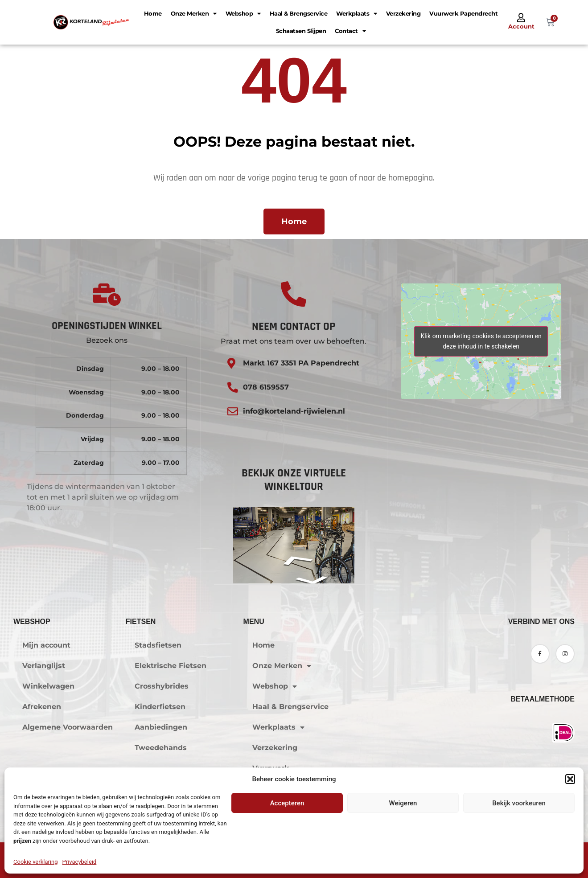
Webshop (243, 14)
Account (521, 26)
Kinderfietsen (160, 707)
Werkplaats (357, 14)
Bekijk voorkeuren (519, 803)
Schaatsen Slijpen (301, 31)
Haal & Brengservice (299, 13)
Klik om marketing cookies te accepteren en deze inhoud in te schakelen (481, 341)
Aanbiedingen (161, 727)
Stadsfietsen (158, 645)
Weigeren (403, 803)
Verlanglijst (44, 666)
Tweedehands (161, 748)
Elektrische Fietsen (171, 666)
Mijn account (46, 645)
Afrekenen (42, 707)
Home (153, 13)
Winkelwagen (48, 686)
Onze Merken (194, 14)
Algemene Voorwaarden (68, 727)
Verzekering (403, 13)
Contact (350, 31)
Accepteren (287, 803)
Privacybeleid (80, 862)
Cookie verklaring (36, 862)
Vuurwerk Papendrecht (463, 13)
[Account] (521, 18)
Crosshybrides (162, 686)
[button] (570, 779)
